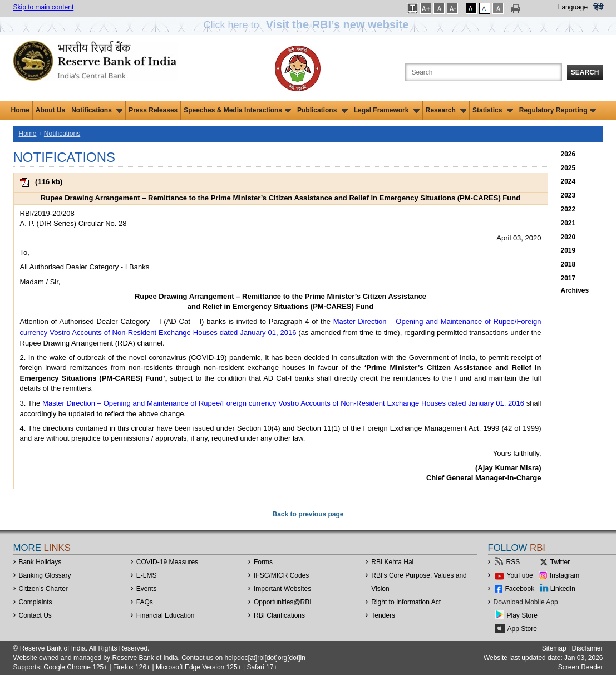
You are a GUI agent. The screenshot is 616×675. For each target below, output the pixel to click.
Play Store (522, 615)
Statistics (493, 110)
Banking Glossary (45, 575)
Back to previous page (308, 514)
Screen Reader (581, 667)
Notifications (97, 110)
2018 (568, 264)
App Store (522, 629)
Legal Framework (387, 110)
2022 (568, 209)
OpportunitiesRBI (283, 602)
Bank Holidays (40, 562)
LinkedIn (563, 589)
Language (573, 7)
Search (585, 72)
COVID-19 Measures (167, 562)
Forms (263, 562)
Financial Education (166, 615)
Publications (322, 110)
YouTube (520, 575)
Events (147, 589)
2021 (568, 223)
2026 (568, 154)
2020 (568, 237)
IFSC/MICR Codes (281, 575)
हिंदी (598, 7)
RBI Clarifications (279, 615)
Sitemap (554, 648)
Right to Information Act (406, 602)
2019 (568, 250)
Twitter (560, 562)
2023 (568, 195)
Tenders (383, 615)
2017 (568, 278)
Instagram (565, 575)
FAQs (145, 602)
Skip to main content (44, 7)
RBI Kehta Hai (392, 562)
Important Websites (282, 589)
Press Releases (153, 110)
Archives (575, 290)
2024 (568, 181)
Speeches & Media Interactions (237, 110)
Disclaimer (587, 648)
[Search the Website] (484, 72)
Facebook (520, 589)
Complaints (36, 602)
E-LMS (147, 575)
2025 (568, 168)
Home (20, 110)
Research (446, 110)
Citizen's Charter (43, 589)
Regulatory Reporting (558, 110)
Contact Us (35, 615)
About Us (50, 110)
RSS (513, 562)
